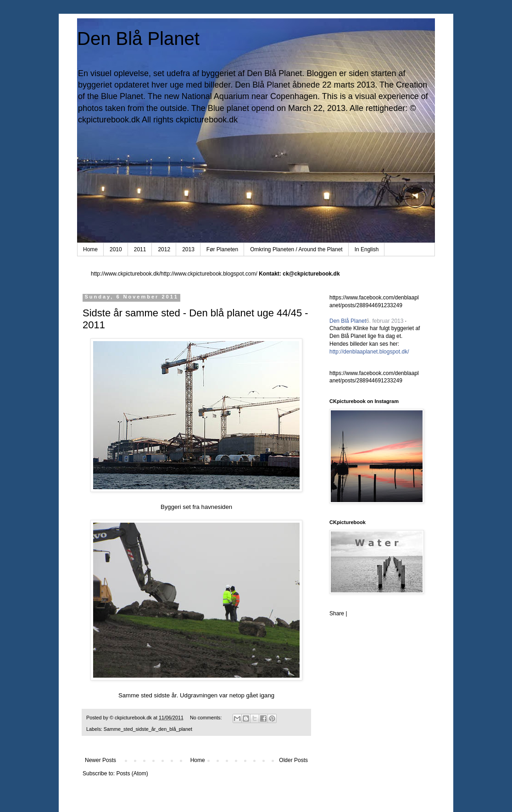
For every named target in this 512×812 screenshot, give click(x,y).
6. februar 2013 (385, 321)
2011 (140, 249)
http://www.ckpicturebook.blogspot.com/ (209, 274)
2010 (116, 249)
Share (337, 613)
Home (90, 249)
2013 (188, 249)
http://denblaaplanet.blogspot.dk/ (369, 352)
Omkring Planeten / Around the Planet (296, 249)
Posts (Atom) (132, 773)
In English (367, 249)
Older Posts (293, 760)
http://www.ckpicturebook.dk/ (126, 274)
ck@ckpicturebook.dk (311, 274)
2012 (164, 249)
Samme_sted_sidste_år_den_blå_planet (148, 729)
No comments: (207, 718)
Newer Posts (100, 760)
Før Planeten (222, 249)
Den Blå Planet (138, 39)
